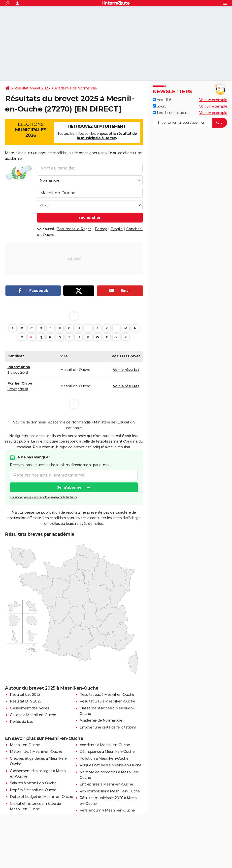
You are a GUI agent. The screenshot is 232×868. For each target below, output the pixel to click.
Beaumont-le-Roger (74, 229)
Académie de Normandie (76, 88)
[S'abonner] (190, 123)
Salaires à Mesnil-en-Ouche (33, 783)
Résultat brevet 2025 (32, 88)
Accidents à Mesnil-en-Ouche (105, 745)
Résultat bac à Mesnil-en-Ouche (107, 695)
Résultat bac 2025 (25, 695)
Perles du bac (21, 722)
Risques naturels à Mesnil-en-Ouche (111, 765)
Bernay (101, 229)
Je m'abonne (69, 488)
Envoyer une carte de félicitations (108, 727)
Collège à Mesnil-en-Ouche (33, 715)
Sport (159, 106)
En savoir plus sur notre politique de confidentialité (44, 497)
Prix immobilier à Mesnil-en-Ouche (110, 791)
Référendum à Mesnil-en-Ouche (107, 810)
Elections (31, 130)
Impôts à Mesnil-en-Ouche (33, 790)
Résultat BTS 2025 (26, 701)
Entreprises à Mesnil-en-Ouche (106, 784)
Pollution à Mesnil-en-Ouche (104, 758)
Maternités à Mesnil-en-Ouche (36, 752)
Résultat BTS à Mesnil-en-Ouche (107, 701)
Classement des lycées (30, 708)
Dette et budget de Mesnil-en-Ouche (41, 797)
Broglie (117, 229)
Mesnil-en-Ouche (25, 745)
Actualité (162, 100)
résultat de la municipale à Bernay (107, 136)
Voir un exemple (213, 100)
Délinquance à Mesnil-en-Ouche (107, 752)
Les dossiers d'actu (170, 113)
